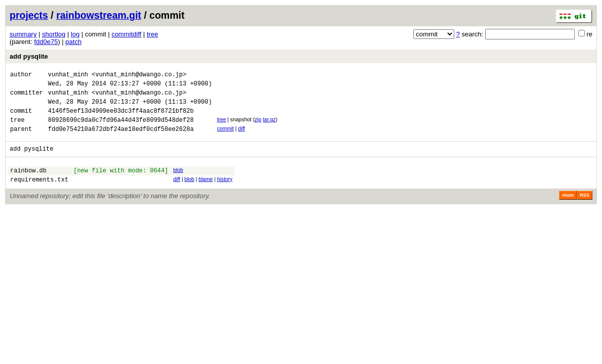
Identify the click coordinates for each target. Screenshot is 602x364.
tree (152, 34)
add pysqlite (29, 56)
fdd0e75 (46, 42)
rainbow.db (28, 184)
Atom (568, 210)
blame (205, 193)
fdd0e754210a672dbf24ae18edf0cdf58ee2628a (121, 139)
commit (225, 138)
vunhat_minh (68, 76)
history (225, 193)
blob (178, 182)
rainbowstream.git (99, 15)
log (75, 34)
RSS (585, 210)
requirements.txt (39, 194)
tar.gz (269, 127)
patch (73, 42)
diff (242, 138)
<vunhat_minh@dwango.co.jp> (139, 76)
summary (23, 34)
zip (258, 127)
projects (29, 15)
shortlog (54, 34)
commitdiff (126, 34)
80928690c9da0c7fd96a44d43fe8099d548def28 (121, 129)
